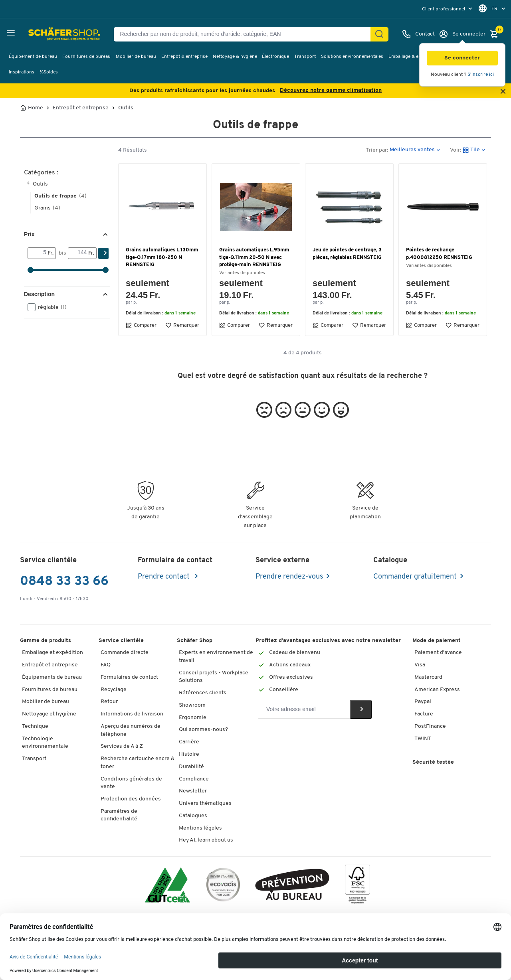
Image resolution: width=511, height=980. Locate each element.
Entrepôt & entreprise (184, 57)
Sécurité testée (433, 762)
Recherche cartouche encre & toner (138, 763)
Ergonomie (193, 718)
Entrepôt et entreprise (81, 108)
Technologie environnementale (45, 743)
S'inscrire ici (481, 75)
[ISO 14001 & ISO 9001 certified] (167, 886)
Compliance (194, 779)
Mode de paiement (437, 641)
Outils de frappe (60, 196)
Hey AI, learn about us (206, 840)
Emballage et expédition (52, 653)
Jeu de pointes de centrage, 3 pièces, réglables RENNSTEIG (347, 254)
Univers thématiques (205, 803)
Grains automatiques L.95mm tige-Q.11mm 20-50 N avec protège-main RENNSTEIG (254, 257)
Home (36, 108)
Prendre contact (164, 577)
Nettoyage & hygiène (235, 57)
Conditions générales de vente (131, 783)
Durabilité (191, 767)
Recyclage (114, 690)
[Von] (38, 253)
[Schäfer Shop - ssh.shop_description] (45, 34)
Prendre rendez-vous (289, 577)
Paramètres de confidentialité (119, 815)
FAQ (106, 665)
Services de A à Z (122, 746)
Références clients (203, 693)
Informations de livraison (132, 714)
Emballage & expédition (413, 57)
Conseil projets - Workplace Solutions (214, 677)
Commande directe (125, 653)
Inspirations (22, 72)
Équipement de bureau (33, 57)
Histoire (189, 754)
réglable (50, 307)
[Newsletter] (304, 709)
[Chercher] (379, 34)
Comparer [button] (141, 325)
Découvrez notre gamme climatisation (331, 90)
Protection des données (131, 799)
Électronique (275, 57)
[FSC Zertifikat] (358, 886)
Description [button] (39, 294)
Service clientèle (121, 641)
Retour (109, 702)
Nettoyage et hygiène (49, 714)
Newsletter (193, 791)
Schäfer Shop (195, 641)
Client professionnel (444, 9)
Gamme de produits (46, 641)
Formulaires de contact (129, 677)
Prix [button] (29, 234)
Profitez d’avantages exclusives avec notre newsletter (328, 641)
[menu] (448, 9)
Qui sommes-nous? (203, 730)
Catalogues (193, 816)
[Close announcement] (503, 92)
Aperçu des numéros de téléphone (131, 730)
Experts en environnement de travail (216, 657)
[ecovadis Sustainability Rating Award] (223, 886)
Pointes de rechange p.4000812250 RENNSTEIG (439, 254)
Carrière (189, 742)
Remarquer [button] (182, 325)
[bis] (78, 253)
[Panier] (496, 34)
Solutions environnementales (352, 57)
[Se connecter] (462, 34)
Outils (126, 108)
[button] (462, 58)
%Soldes (49, 72)
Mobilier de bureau (136, 57)
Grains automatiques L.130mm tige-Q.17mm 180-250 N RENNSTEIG (162, 257)
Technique (35, 726)
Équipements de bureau (52, 677)
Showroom (192, 705)
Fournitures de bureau (86, 57)
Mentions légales (200, 828)
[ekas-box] (292, 886)
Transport (305, 57)
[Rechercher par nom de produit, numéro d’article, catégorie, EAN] (245, 34)
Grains (47, 208)
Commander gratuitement (415, 577)
